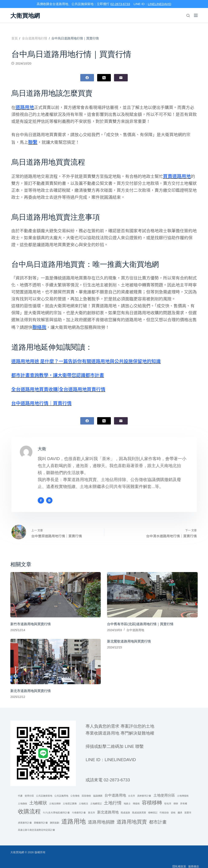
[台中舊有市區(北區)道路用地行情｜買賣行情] (152, 589)
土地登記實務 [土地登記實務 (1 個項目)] (70, 798)
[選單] (196, 15)
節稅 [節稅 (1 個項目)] (173, 807)
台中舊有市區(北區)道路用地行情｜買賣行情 (140, 618)
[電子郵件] (121, 78)
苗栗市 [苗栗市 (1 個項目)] (188, 807)
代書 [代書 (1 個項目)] (20, 790)
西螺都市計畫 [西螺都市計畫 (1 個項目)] (41, 817)
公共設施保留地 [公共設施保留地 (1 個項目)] (44, 790)
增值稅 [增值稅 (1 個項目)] (136, 798)
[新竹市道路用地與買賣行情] (56, 589)
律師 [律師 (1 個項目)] (176, 798)
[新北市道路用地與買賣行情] (56, 656)
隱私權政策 (175, 861)
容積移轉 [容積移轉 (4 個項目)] (152, 797)
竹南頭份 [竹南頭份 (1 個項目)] (164, 807)
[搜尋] (188, 15)
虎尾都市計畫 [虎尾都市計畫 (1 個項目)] (25, 817)
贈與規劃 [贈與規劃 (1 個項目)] (55, 817)
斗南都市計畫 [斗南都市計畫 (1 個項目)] (79, 807)
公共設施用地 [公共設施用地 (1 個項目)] (61, 790)
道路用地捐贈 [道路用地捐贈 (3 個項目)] (101, 816)
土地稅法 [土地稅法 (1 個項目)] (83, 798)
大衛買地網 (27, 15)
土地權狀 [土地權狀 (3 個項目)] (38, 797)
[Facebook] (87, 78)
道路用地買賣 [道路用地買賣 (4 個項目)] (132, 816)
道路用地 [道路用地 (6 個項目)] (74, 816)
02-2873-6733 (120, 4)
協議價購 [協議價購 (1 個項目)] (98, 790)
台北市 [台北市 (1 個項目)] (132, 790)
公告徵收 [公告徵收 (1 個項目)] (75, 790)
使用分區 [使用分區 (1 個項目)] (29, 790)
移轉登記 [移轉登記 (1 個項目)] (153, 807)
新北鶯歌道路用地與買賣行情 (129, 636)
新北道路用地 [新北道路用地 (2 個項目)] (108, 807)
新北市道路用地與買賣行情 (31, 685)
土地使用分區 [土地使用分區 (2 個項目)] (164, 790)
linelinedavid (120, 754)
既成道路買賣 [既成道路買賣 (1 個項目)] (139, 807)
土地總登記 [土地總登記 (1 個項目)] (96, 798)
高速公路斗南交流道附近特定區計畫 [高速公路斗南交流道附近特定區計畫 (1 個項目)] (36, 824)
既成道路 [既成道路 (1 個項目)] (125, 807)
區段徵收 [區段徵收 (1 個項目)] (86, 790)
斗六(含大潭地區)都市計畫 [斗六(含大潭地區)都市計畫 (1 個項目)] (56, 807)
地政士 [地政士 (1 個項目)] (127, 798)
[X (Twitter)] (104, 78)
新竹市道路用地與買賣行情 (31, 618)
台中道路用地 (135, 624)
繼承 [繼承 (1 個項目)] (180, 807)
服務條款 (192, 861)
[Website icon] (49, 495)
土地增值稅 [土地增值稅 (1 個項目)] (183, 790)
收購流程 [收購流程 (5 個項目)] (29, 806)
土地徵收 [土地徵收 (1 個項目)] (23, 798)
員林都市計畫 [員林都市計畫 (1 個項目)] (144, 790)
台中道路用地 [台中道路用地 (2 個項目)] (115, 790)
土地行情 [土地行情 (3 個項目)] (113, 797)
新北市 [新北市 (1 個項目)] (92, 807)
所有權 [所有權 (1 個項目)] (184, 798)
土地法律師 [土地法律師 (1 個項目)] (55, 798)
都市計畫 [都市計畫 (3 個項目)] (158, 816)
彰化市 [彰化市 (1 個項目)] (168, 798)
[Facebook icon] (41, 495)
